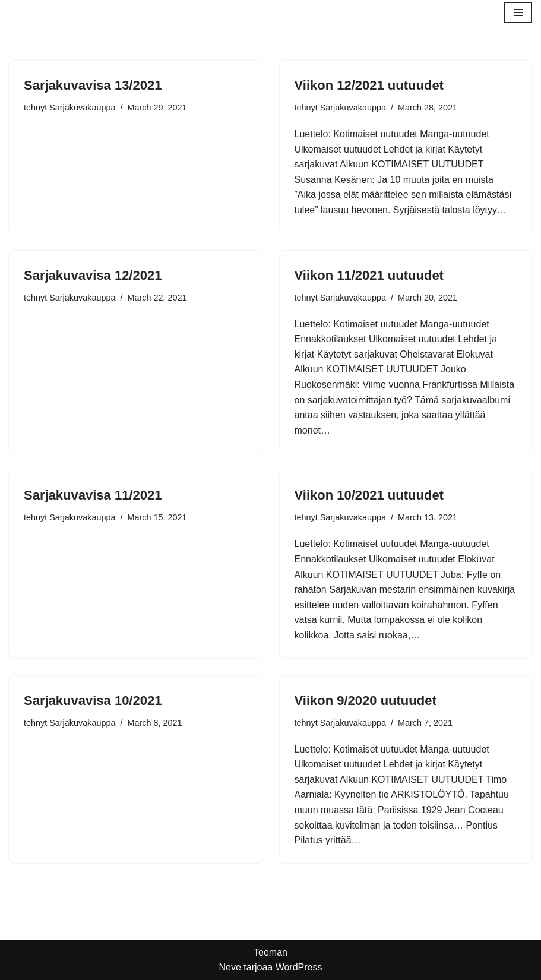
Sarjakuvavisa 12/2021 (93, 275)
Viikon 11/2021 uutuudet (369, 275)
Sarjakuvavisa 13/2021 (93, 85)
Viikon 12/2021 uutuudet (369, 85)
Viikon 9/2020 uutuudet (366, 701)
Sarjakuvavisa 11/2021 (93, 495)
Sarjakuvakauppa (82, 108)
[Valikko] (518, 12)
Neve (230, 967)
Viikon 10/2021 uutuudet (369, 495)
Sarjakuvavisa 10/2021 (93, 701)
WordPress (299, 967)
